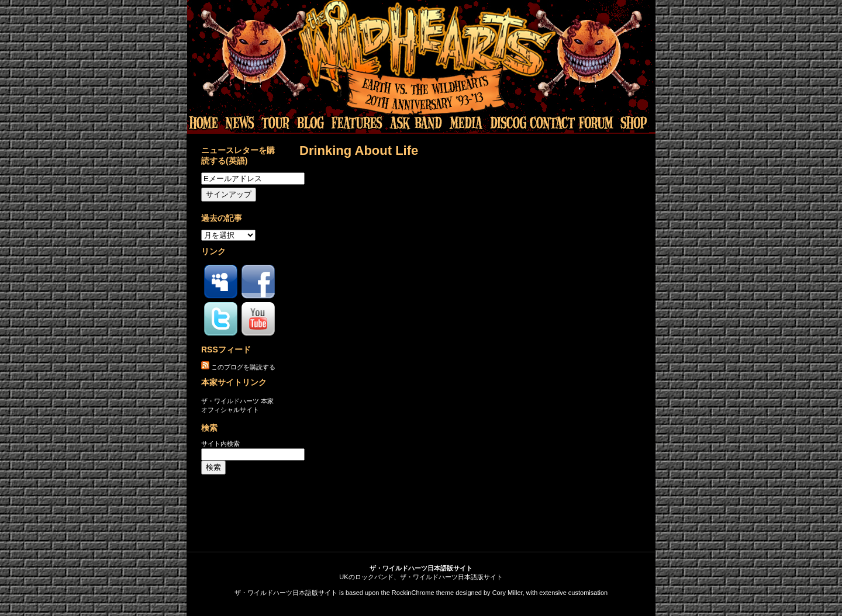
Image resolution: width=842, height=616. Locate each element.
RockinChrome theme (423, 593)
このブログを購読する (243, 367)
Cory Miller (508, 593)
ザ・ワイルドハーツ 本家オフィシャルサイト (237, 405)
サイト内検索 (220, 444)
